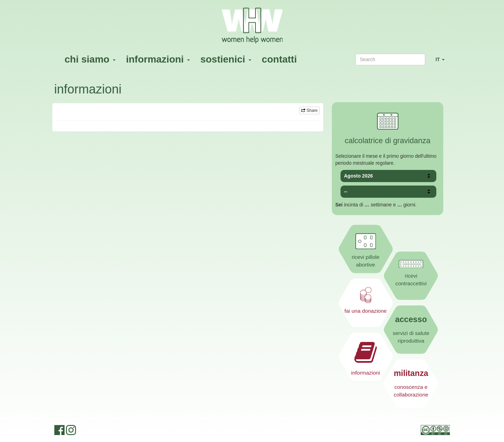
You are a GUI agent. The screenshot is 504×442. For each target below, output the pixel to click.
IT (443, 62)
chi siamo (90, 59)
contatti (279, 59)
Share (309, 110)
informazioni (158, 59)
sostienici (226, 59)
